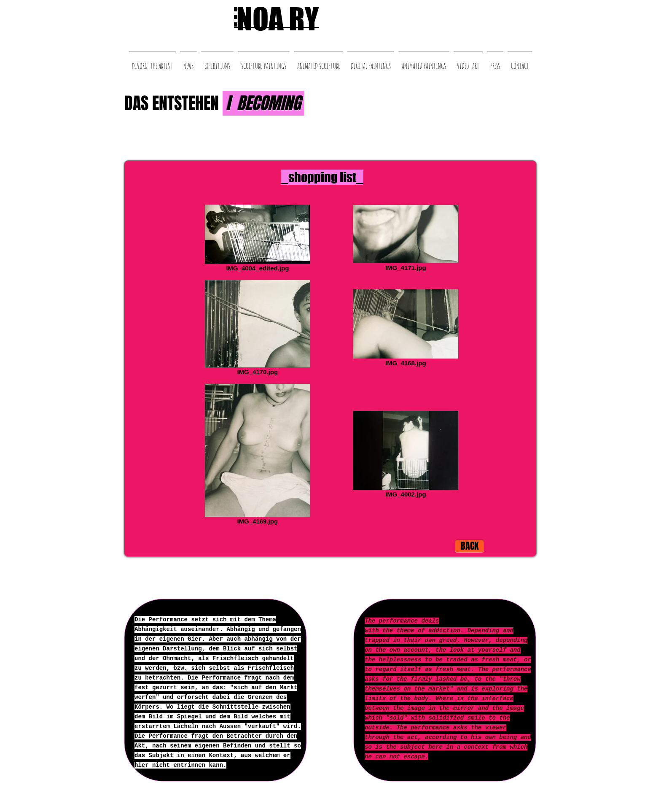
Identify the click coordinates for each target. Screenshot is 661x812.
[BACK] (469, 546)
